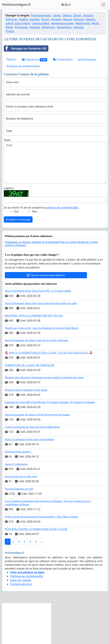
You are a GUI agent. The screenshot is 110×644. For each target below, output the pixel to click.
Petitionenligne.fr (16, 5)
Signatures (34, 60)
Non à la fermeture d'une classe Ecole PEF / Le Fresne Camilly (38, 291)
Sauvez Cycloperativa (16, 464)
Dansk (77, 15)
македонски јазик (62, 23)
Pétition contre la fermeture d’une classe (26, 390)
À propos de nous (21, 584)
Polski (9, 27)
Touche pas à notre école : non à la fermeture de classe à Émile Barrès (42, 328)
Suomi (45, 19)
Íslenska (79, 19)
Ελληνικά (11, 19)
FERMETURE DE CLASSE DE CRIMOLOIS (30, 365)
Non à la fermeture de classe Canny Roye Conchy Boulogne (36, 340)
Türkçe (10, 31)
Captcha (9, 188)
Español (34, 19)
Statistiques (87, 59)
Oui (16, 211)
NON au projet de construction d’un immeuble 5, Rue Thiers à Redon (41, 517)
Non (35, 211)
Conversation (63, 59)
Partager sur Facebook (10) (25, 48)
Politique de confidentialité (23, 66)
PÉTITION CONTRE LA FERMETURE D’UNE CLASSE (36, 529)
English (23, 19)
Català (56, 15)
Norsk (95, 23)
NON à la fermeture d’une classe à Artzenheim (29, 439)
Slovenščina (64, 27)
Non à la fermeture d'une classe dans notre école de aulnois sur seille (41, 303)
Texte (7, 140)
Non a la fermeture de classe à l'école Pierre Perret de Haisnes (37, 415)
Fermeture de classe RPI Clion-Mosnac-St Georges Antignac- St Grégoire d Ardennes (50, 402)
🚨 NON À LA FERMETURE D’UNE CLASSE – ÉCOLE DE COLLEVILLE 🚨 (49, 353)
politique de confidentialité (62, 208)
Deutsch (88, 15)
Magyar (67, 19)
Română (35, 27)
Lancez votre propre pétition (46, 275)
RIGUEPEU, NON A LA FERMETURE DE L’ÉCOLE (34, 316)
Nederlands (82, 23)
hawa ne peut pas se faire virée (21, 476)
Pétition (11, 59)
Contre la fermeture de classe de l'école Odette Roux (32, 427)
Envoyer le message (18, 219)
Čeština (67, 15)
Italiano (91, 19)
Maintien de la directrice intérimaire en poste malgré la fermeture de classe (44, 377)
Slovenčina (48, 27)
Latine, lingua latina (18, 23)
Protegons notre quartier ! (18, 452)
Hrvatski (56, 19)
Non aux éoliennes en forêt (19, 489)
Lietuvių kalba (40, 23)
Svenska (78, 27)
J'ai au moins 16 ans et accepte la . (42, 208)
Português (21, 27)
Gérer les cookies (21, 580)
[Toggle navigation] (103, 5)
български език (41, 15)
